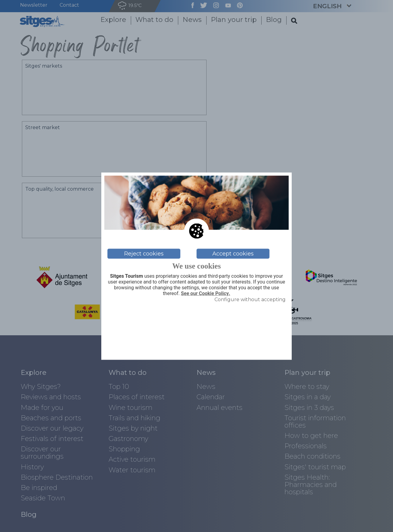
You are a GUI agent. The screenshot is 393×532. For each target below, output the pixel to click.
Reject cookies (144, 254)
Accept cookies (233, 254)
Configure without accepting (250, 299)
